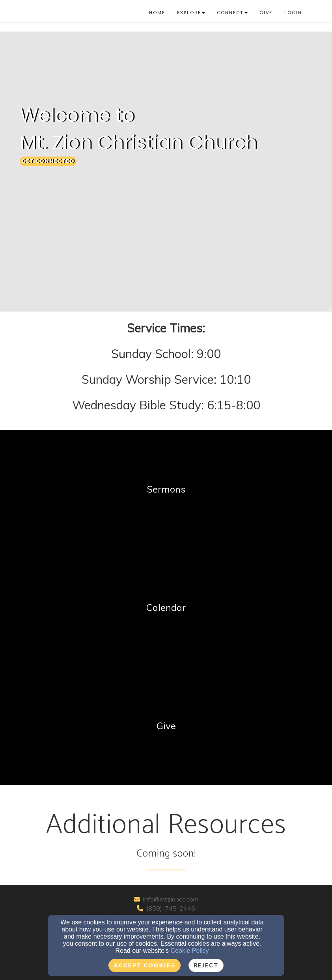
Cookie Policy (190, 951)
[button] (48, 161)
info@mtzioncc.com (171, 899)
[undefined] (166, 489)
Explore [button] (191, 12)
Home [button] (157, 12)
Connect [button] (232, 12)
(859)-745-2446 (171, 908)
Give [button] (266, 12)
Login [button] (293, 12)
